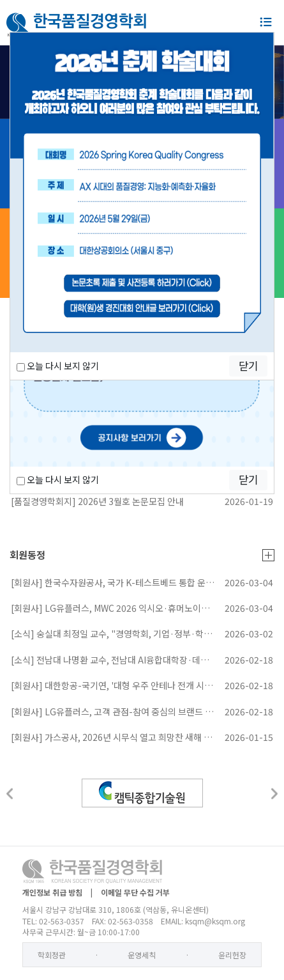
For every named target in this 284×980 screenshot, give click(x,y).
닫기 (248, 479)
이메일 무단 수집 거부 (135, 892)
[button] (10, 794)
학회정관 (52, 955)
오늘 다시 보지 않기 (58, 479)
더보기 (268, 555)
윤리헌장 (232, 955)
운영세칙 (142, 955)
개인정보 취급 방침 (52, 892)
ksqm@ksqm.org (215, 921)
